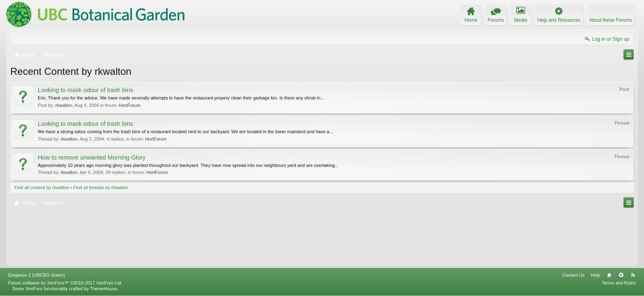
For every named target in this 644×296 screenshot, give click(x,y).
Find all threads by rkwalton (101, 187)
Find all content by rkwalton (42, 187)
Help (595, 275)
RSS (633, 275)
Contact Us (573, 275)
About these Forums (610, 20)
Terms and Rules (619, 283)
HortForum (130, 105)
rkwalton (64, 105)
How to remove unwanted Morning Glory (92, 157)
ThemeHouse (103, 289)
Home (609, 275)
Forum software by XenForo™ (65, 283)
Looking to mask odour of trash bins (85, 90)
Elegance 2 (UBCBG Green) (37, 275)
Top (621, 275)
